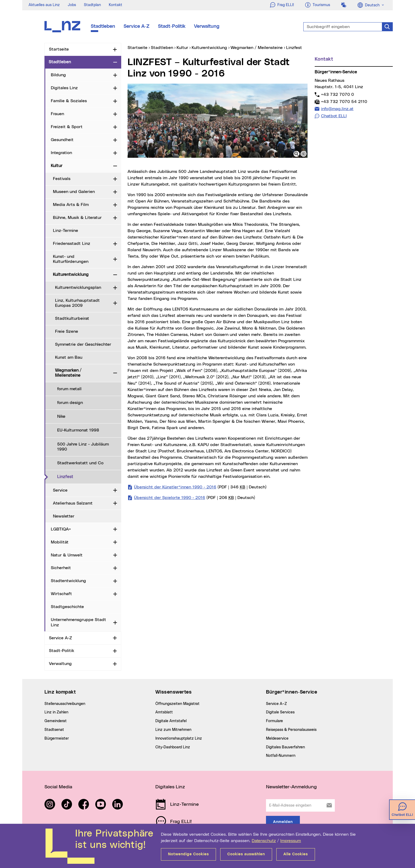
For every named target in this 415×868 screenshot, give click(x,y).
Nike (61, 416)
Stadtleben (103, 26)
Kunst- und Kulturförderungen (71, 259)
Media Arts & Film (71, 205)
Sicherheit (61, 568)
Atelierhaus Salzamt (73, 503)
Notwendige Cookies (188, 854)
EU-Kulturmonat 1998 (78, 430)
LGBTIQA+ (61, 529)
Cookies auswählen (246, 854)
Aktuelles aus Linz (44, 5)
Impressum (291, 841)
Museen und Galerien (74, 192)
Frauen (57, 114)
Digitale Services (280, 712)
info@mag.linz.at (337, 109)
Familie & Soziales (69, 101)
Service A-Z (137, 26)
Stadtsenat (54, 730)
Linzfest (87, 476)
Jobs (72, 5)
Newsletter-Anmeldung (291, 787)
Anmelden (283, 822)
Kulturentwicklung (71, 275)
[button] (296, 154)
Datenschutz (264, 841)
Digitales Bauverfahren (285, 747)
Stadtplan (92, 5)
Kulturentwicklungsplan (78, 287)
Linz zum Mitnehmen (173, 730)
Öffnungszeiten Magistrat (177, 704)
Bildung (58, 75)
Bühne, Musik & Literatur (77, 218)
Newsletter (64, 516)
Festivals (62, 179)
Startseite (59, 49)
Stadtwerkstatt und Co (80, 463)
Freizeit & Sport (67, 127)
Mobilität (60, 542)
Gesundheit (62, 140)
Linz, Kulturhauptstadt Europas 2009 (77, 303)
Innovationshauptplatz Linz (179, 739)
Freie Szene (67, 331)
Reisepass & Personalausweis (291, 730)
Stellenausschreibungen (65, 704)
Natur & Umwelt (67, 555)
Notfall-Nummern (281, 756)
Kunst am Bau (69, 357)
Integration (61, 153)
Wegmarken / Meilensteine (68, 373)
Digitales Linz (64, 88)
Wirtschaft (61, 594)
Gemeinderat (56, 721)
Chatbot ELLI (334, 116)
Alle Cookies (296, 854)
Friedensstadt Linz (72, 244)
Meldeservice (277, 739)
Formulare (274, 721)
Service (60, 490)
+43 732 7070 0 (337, 94)
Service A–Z (276, 704)
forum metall (69, 389)
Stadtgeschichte (67, 607)
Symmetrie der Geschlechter (83, 344)
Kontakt (116, 5)
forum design (70, 403)
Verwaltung (207, 26)
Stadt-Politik (172, 26)
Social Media (58, 787)
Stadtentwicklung (68, 581)
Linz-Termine (66, 231)
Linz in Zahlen (56, 712)
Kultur (57, 166)
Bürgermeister (57, 739)
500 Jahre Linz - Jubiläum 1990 (83, 447)
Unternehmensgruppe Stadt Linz (78, 622)
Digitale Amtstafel (171, 721)
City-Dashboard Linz (173, 747)
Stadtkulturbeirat (72, 318)
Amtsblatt (164, 712)
